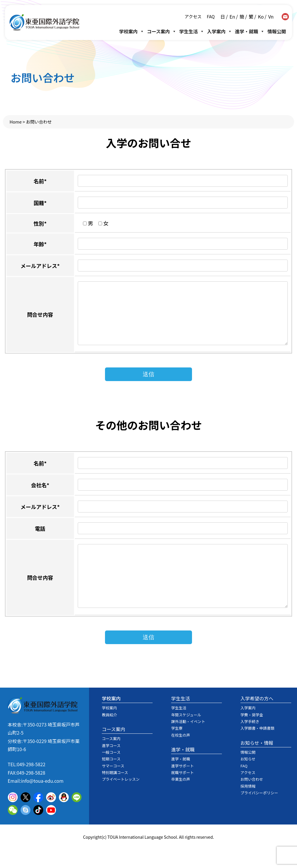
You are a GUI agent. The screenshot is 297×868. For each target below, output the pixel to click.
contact (285, 17)
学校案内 (132, 31)
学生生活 (192, 31)
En (232, 17)
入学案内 (220, 31)
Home (16, 122)
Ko (261, 17)
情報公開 (277, 31)
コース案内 (162, 31)
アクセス (193, 16)
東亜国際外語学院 (44, 22)
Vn (271, 17)
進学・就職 (250, 31)
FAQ (210, 16)
